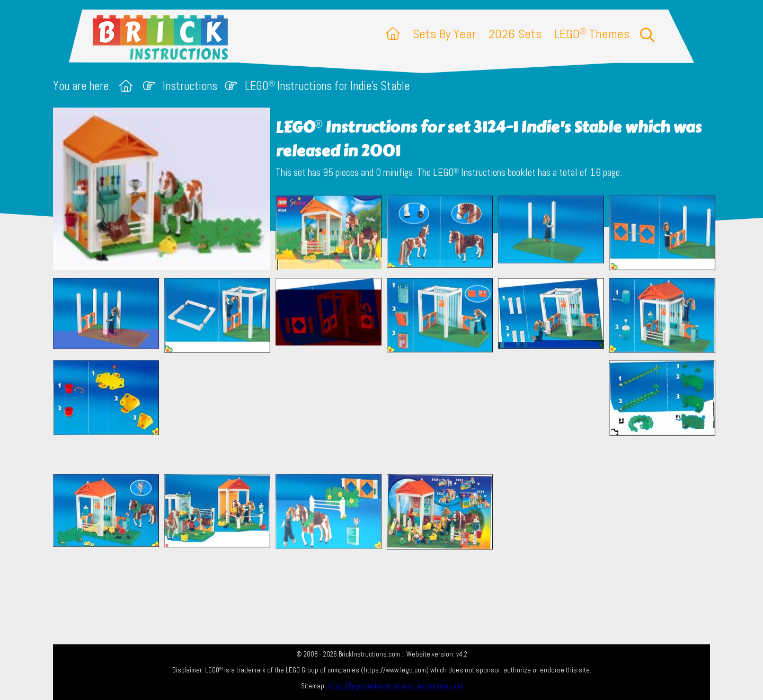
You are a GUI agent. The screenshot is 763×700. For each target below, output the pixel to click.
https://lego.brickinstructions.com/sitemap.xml (395, 686)
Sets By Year (444, 34)
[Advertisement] (387, 413)
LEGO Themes (592, 34)
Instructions (190, 86)
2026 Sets (515, 34)
